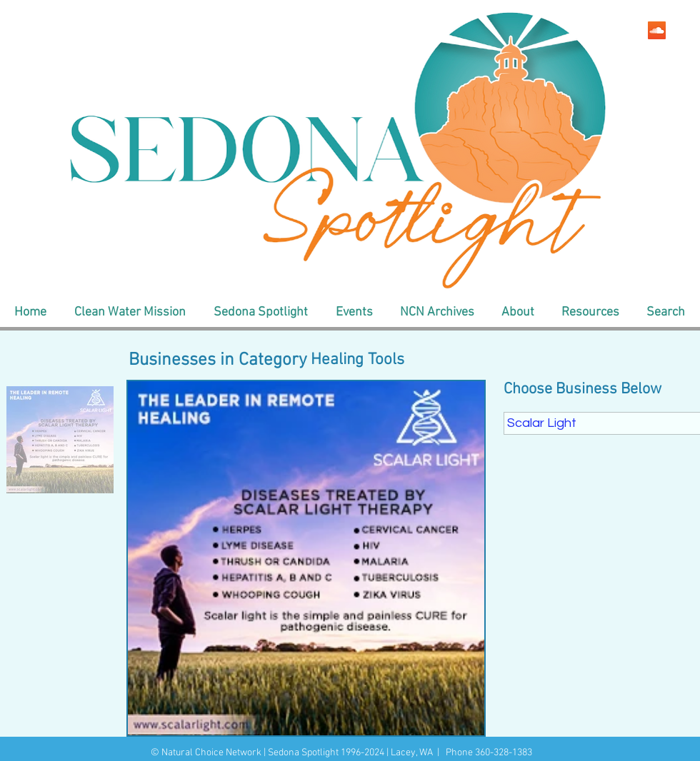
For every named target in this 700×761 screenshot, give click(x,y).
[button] (130, 313)
